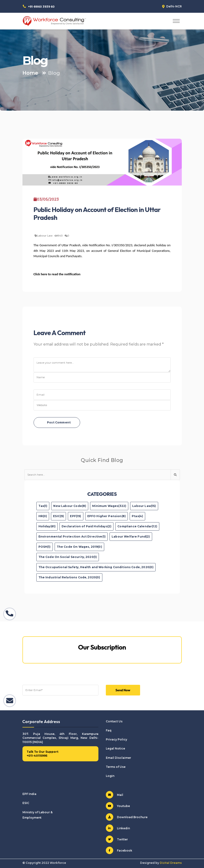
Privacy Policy (116, 739)
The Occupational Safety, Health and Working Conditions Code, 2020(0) (96, 567)
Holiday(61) (47, 526)
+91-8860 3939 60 (41, 7)
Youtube (118, 806)
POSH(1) (45, 547)
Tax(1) (43, 506)
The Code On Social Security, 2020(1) (68, 557)
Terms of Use (116, 767)
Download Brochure (127, 817)
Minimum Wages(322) (109, 506)
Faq (109, 730)
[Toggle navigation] (176, 21)
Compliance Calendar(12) (137, 526)
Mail (115, 795)
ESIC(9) (58, 516)
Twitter (117, 839)
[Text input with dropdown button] (98, 475)
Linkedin (118, 828)
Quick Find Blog (102, 460)
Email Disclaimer (118, 758)
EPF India (29, 794)
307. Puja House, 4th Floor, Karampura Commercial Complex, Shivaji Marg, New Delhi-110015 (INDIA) (60, 738)
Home (30, 73)
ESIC (26, 803)
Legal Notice (115, 748)
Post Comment (59, 422)
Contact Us (114, 721)
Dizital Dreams (171, 863)
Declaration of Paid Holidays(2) (86, 526)
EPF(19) (75, 516)
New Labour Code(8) (70, 506)
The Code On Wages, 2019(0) (79, 547)
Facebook (119, 850)
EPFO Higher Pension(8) (107, 516)
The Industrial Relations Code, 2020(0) (69, 577)
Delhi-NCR (174, 6)
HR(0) (43, 516)
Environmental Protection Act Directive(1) (72, 536)
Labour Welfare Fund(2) (131, 536)
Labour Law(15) (144, 506)
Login (110, 776)
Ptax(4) (137, 516)
